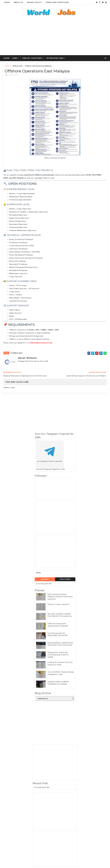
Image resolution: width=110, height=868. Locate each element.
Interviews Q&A (55, 58)
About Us (18, 2)
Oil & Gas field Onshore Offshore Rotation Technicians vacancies (60, 597)
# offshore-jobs (17, 353)
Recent (45, 579)
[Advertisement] (55, 37)
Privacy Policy (34, 2)
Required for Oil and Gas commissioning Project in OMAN (58, 655)
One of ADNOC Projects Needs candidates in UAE (61, 673)
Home (7, 2)
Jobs (15, 58)
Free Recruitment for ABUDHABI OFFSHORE (58, 634)
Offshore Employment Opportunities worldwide (58, 625)
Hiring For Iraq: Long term (58, 604)
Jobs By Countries (32, 58)
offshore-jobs (17, 66)
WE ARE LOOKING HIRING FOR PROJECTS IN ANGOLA (60, 615)
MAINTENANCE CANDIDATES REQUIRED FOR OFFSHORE (60, 644)
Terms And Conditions (57, 2)
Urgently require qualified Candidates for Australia (58, 683)
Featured (65, 579)
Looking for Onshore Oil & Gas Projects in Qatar (60, 664)
